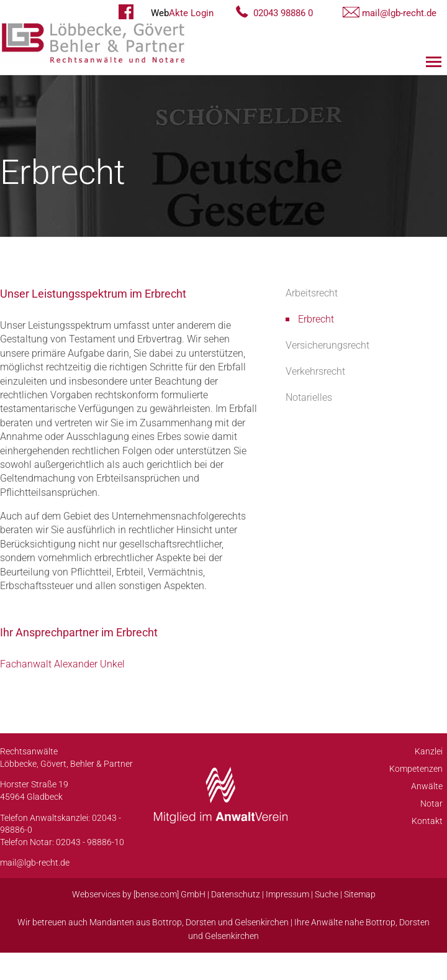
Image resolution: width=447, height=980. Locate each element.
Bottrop (167, 922)
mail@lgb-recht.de (399, 13)
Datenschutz (236, 894)
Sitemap (360, 894)
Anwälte (427, 786)
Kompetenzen (416, 769)
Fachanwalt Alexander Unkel (62, 664)
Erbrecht (316, 319)
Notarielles (309, 397)
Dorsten (201, 922)
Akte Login (182, 13)
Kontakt (427, 821)
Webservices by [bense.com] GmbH (139, 894)
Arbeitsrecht (312, 293)
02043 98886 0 (283, 13)
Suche (327, 894)
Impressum (287, 894)
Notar (431, 804)
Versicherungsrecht (327, 345)
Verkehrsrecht (315, 371)
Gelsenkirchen (262, 922)
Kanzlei (429, 751)
